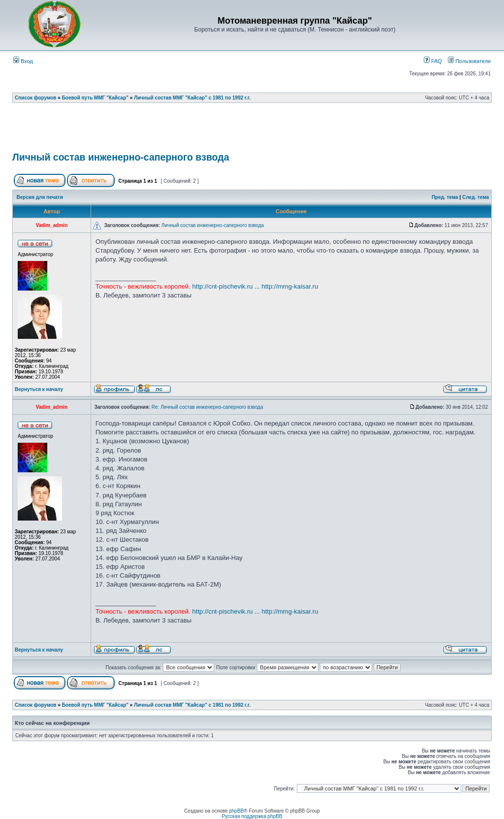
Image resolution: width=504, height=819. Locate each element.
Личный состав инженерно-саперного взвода (121, 157)
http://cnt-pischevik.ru (223, 286)
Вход (23, 61)
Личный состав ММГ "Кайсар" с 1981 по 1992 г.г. (192, 98)
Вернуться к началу (39, 389)
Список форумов (36, 98)
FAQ (433, 61)
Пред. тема (445, 197)
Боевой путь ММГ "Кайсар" (95, 98)
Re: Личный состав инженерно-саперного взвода (207, 407)
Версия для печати (40, 197)
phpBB (236, 811)
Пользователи (469, 61)
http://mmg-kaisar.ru (290, 286)
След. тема (475, 197)
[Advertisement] (252, 131)
